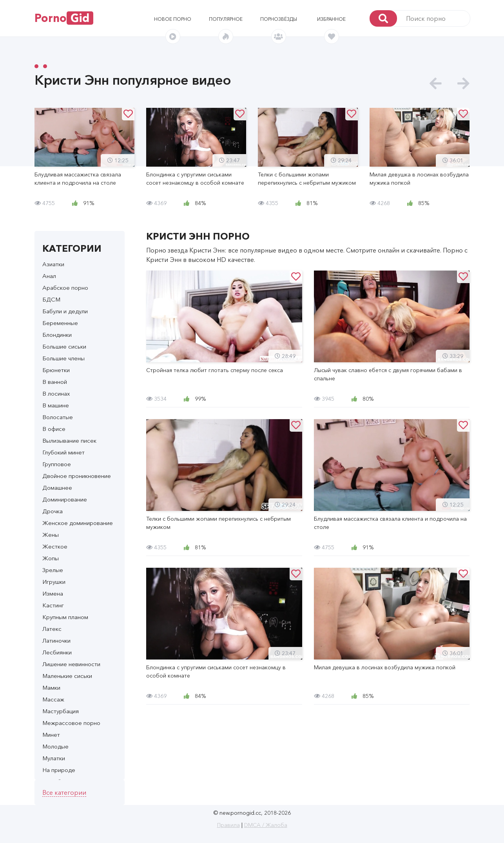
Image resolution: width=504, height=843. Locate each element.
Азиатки (53, 264)
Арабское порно (65, 288)
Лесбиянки (57, 652)
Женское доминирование (78, 523)
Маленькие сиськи (67, 676)
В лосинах (56, 393)
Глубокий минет (63, 452)
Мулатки (54, 758)
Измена (53, 593)
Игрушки (54, 582)
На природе (59, 770)
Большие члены (63, 358)
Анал (49, 276)
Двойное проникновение (77, 476)
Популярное (226, 19)
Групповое (57, 464)
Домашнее (57, 488)
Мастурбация (61, 711)
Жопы (51, 558)
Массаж (53, 699)
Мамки (51, 688)
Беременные (60, 323)
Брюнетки (56, 370)
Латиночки (56, 640)
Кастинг (53, 605)
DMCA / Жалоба (266, 825)
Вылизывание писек (69, 441)
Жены (51, 535)
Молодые (55, 746)
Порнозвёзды (279, 19)
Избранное (331, 19)
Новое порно (173, 19)
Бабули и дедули (65, 311)
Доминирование (65, 499)
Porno (64, 18)
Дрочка (53, 511)
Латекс (52, 629)
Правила (228, 825)
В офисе (54, 429)
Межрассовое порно (71, 723)
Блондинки (57, 335)
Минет (51, 735)
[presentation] (436, 84)
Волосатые (58, 417)
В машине (56, 405)
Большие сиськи (64, 346)
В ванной (55, 382)
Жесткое (55, 546)
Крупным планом (65, 617)
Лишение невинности (71, 664)
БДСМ (51, 299)
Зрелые (53, 570)
